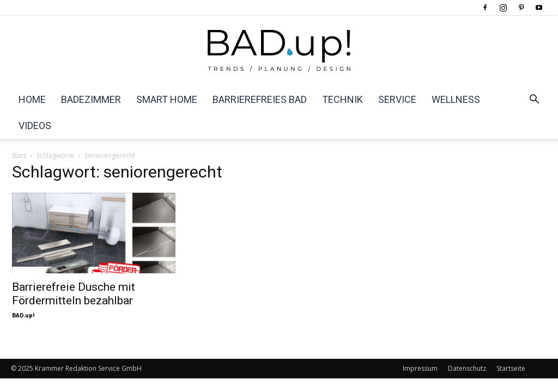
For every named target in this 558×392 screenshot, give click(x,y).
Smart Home (167, 99)
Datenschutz (467, 368)
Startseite (511, 368)
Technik (342, 99)
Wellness (456, 99)
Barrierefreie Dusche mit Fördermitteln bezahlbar (74, 294)
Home (32, 99)
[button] (534, 100)
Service (397, 99)
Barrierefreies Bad (260, 99)
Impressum (420, 368)
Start (19, 155)
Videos (35, 125)
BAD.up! (23, 316)
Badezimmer (91, 99)
